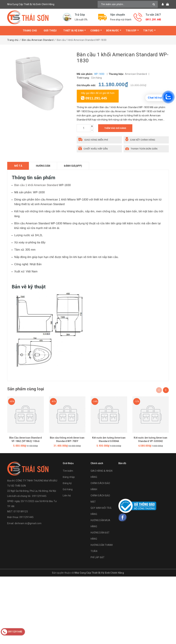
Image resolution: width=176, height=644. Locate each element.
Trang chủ (30, 31)
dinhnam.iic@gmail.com (28, 523)
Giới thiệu (50, 31)
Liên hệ (67, 496)
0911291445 (27, 517)
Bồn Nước (113, 31)
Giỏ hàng (68, 489)
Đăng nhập (69, 477)
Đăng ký (67, 483)
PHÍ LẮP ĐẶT (98, 557)
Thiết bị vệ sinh (73, 31)
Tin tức (148, 31)
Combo (95, 31)
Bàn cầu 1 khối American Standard (36, 185)
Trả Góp (131, 31)
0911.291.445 (153, 20)
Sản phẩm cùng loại (26, 389)
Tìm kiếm (68, 471)
